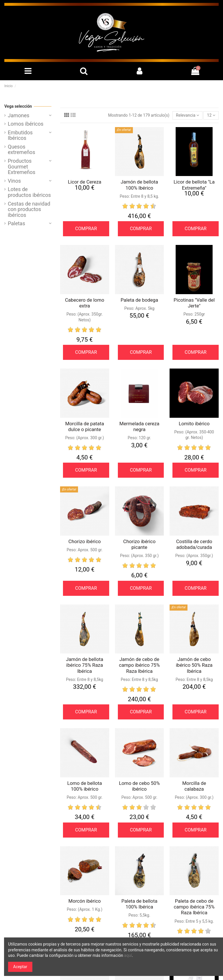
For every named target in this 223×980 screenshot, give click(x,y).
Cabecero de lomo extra (85, 303)
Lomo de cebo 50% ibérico (140, 786)
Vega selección (18, 106)
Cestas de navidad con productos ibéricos (29, 209)
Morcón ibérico (85, 901)
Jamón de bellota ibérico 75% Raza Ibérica (84, 665)
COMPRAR (86, 229)
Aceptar (20, 967)
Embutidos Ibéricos (20, 135)
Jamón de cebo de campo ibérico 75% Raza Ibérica (140, 665)
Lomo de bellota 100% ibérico (85, 786)
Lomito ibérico (194, 424)
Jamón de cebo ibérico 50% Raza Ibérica (194, 665)
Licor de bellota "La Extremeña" (194, 185)
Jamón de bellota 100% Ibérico (139, 185)
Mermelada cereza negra (139, 426)
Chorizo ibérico (85, 541)
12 (211, 115)
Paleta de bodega (140, 300)
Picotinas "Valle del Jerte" (194, 303)
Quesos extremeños (22, 150)
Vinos (14, 181)
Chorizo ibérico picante (140, 544)
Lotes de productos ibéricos (29, 192)
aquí (128, 955)
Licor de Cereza (85, 182)
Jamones (19, 116)
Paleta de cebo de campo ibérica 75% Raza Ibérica (194, 907)
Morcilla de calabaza (194, 786)
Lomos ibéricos (26, 124)
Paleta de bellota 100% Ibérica (139, 904)
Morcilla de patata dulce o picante (85, 426)
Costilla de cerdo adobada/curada (194, 544)
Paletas (16, 224)
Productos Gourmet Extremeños (22, 167)
